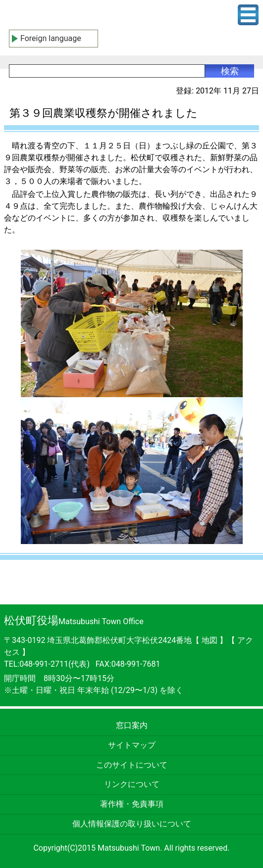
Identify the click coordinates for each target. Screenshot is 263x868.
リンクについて (132, 784)
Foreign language (51, 38)
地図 (210, 640)
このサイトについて (132, 765)
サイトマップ (132, 745)
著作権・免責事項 (132, 804)
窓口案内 (132, 725)
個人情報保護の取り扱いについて (132, 824)
